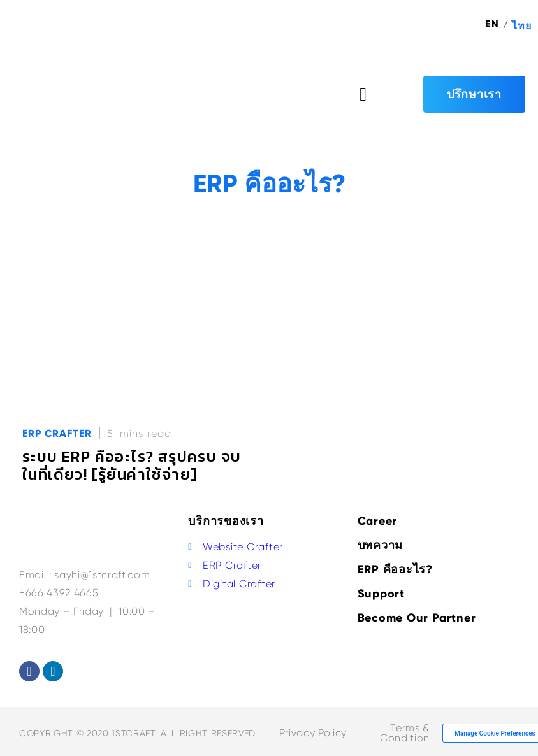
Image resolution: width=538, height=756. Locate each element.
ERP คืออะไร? (395, 569)
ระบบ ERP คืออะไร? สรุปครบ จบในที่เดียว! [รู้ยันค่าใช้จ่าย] (132, 465)
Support (381, 594)
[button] (363, 94)
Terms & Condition (405, 733)
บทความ (381, 545)
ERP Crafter (57, 433)
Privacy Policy (313, 733)
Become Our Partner (417, 618)
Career (378, 521)
